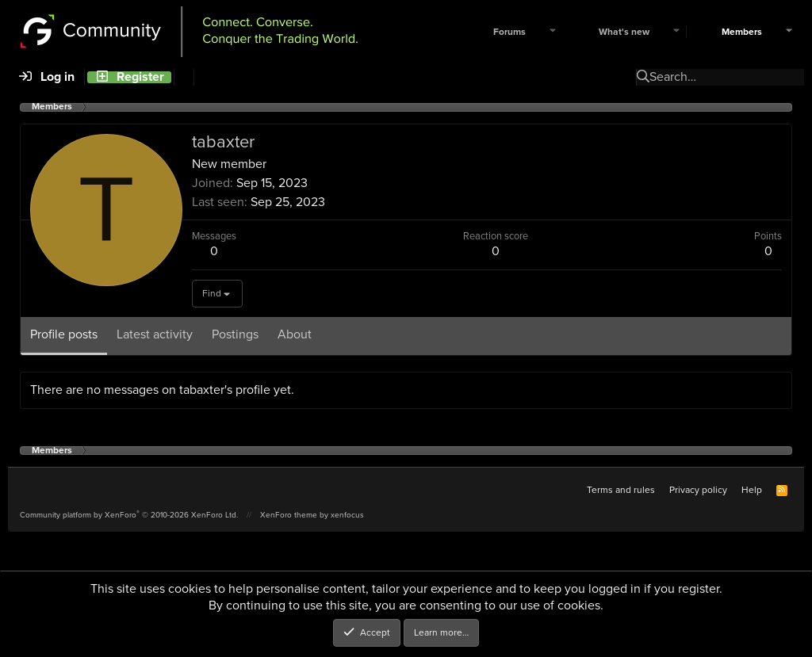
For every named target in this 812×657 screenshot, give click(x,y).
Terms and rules (621, 490)
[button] (553, 32)
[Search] (184, 77)
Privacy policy (698, 490)
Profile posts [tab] (64, 334)
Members (742, 32)
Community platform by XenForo (129, 515)
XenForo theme (289, 515)
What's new (624, 32)
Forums (509, 32)
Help (752, 490)
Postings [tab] (235, 334)
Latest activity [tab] (155, 334)
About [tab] (295, 334)
